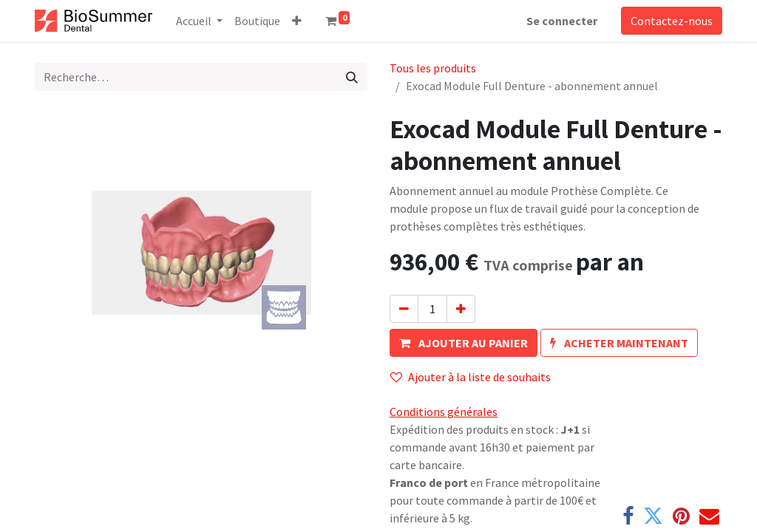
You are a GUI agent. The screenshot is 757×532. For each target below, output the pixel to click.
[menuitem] (257, 21)
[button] (297, 21)
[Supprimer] (404, 309)
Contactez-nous (672, 21)
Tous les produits (433, 68)
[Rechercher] (352, 77)
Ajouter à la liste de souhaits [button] (471, 377)
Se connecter (562, 21)
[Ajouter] (461, 309)
